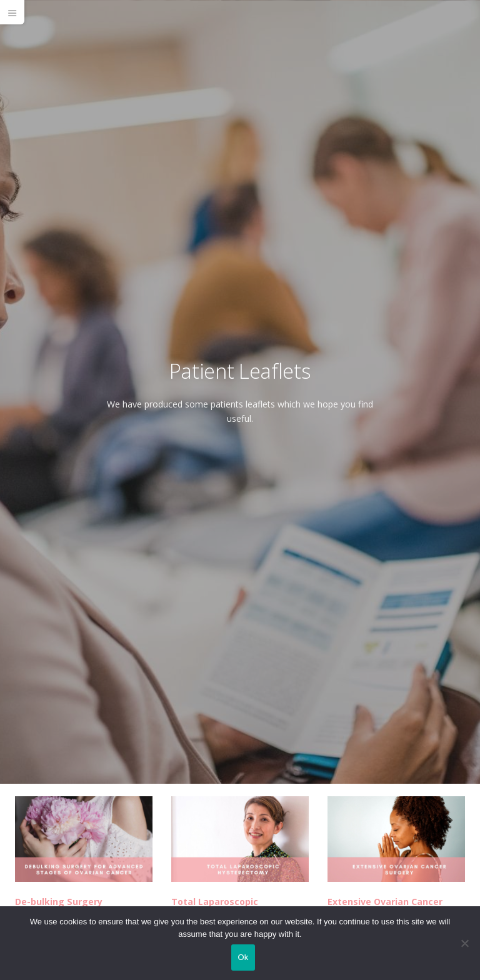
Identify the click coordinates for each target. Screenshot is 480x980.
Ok (243, 957)
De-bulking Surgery (59, 902)
